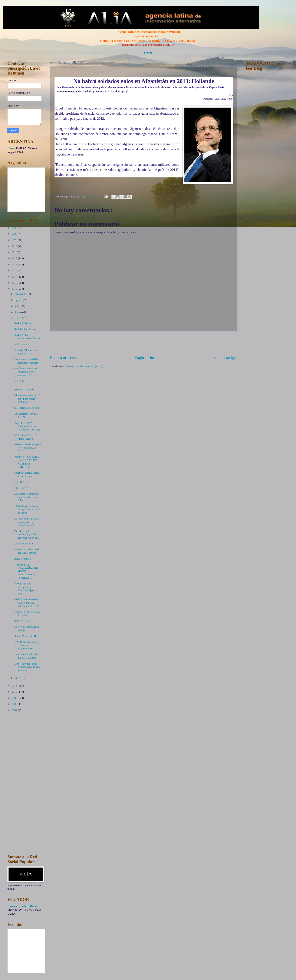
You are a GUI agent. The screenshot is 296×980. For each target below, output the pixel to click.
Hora (11, 148)
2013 (15, 283)
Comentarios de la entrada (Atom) (84, 366)
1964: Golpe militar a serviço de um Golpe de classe (27, 510)
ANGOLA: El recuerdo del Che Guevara (27, 551)
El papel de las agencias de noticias (27, 614)
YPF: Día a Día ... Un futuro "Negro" (26, 437)
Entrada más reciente (66, 358)
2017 (15, 258)
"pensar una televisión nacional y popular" (27, 361)
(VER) (148, 53)
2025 (15, 228)
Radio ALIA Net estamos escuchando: (27, 337)
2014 (15, 277)
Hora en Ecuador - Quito (22, 906)
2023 (15, 234)
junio (18, 312)
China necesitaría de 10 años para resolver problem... (27, 399)
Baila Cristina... (23, 559)
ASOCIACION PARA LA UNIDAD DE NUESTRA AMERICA (27, 462)
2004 (15, 710)
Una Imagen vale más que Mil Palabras (26, 656)
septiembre (21, 294)
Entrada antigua (225, 358)
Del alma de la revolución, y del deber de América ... (27, 535)
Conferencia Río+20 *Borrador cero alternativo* (25, 372)
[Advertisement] (144, 343)
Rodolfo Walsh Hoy (25, 329)
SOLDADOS (22, 621)
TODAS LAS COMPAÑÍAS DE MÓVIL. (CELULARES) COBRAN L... (26, 571)
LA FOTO (20, 482)
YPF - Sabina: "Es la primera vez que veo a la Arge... (27, 667)
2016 (15, 265)
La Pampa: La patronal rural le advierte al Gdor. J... (27, 497)
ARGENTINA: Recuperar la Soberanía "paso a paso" (26, 589)
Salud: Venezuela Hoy (26, 636)
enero (18, 678)
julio (18, 306)
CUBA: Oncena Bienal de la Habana (27, 474)
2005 (15, 704)
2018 (15, 252)
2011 (15, 686)
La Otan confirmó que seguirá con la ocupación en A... (26, 522)
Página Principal (148, 358)
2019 (15, 246)
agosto (19, 300)
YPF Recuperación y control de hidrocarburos (26, 645)
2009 (15, 698)
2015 (15, 271)
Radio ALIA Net (23, 323)
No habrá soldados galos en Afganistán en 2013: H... (28, 448)
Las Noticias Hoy (24, 544)
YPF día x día (22, 344)
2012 (15, 289)
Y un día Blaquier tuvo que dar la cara (27, 352)
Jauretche (19, 381)
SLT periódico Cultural (27, 408)
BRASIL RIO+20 (24, 390)
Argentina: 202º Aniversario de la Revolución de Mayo (27, 426)
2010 (15, 692)
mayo (18, 318)
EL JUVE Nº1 (22, 488)
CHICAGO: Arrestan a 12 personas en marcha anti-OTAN (27, 603)
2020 (15, 240)
